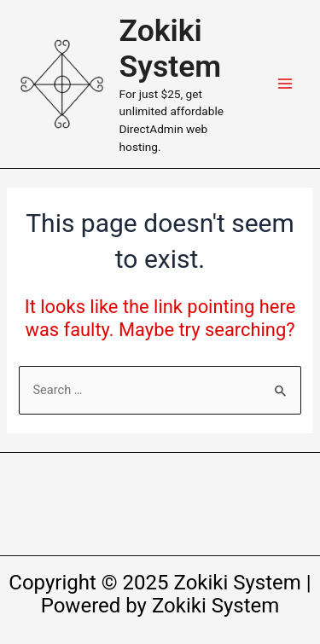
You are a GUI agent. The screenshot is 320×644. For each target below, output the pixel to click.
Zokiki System (171, 49)
